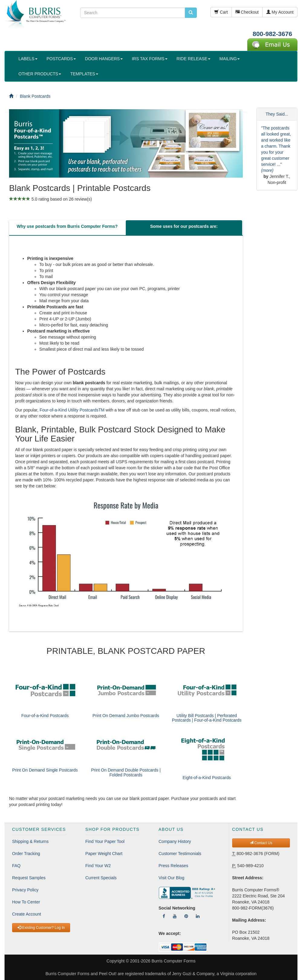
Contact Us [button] (261, 843)
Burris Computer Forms (173, 961)
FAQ (16, 866)
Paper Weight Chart (104, 854)
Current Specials (101, 878)
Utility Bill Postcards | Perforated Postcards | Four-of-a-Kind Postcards (207, 718)
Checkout (247, 12)
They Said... (277, 114)
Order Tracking (26, 854)
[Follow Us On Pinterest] (186, 916)
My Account (280, 12)
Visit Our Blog (172, 878)
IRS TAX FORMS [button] (150, 59)
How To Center (26, 902)
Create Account (27, 914)
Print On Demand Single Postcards (45, 770)
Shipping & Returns (30, 841)
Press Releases (174, 866)
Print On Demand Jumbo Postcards (126, 716)
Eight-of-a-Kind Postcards (207, 778)
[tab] (67, 228)
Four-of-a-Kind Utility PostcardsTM (72, 410)
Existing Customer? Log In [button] (41, 928)
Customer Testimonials (180, 854)
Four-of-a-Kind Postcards (45, 716)
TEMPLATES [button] (84, 74)
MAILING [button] (230, 59)
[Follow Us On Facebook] (164, 916)
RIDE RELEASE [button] (193, 59)
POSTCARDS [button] (61, 59)
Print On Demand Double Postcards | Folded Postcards (126, 772)
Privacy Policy (25, 890)
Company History (175, 841)
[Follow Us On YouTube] (175, 916)
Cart (221, 12)
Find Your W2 (98, 866)
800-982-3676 (273, 34)
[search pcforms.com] (191, 13)
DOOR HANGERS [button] (104, 59)
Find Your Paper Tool (105, 841)
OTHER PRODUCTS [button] (40, 74)
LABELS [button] (28, 59)
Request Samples (29, 878)
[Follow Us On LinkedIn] (198, 916)
